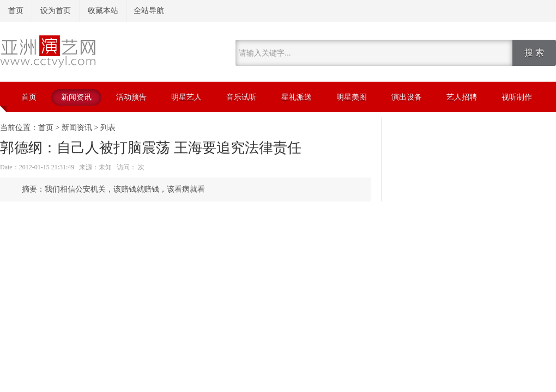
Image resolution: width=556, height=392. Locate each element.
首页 (16, 11)
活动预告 (131, 97)
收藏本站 (103, 11)
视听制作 (517, 97)
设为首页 (56, 11)
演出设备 (407, 97)
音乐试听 (241, 97)
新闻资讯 (76, 97)
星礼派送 (297, 97)
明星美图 (352, 97)
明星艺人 (186, 97)
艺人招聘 (462, 97)
